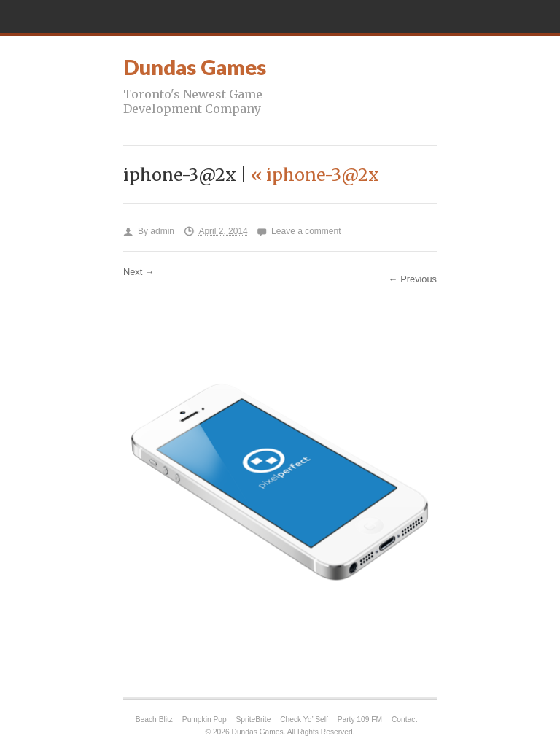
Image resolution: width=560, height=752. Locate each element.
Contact (404, 720)
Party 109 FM (360, 720)
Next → (139, 272)
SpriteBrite (254, 720)
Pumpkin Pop (205, 720)
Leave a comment (306, 231)
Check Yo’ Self (304, 720)
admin (162, 231)
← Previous (413, 279)
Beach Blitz (154, 720)
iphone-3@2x (315, 175)
